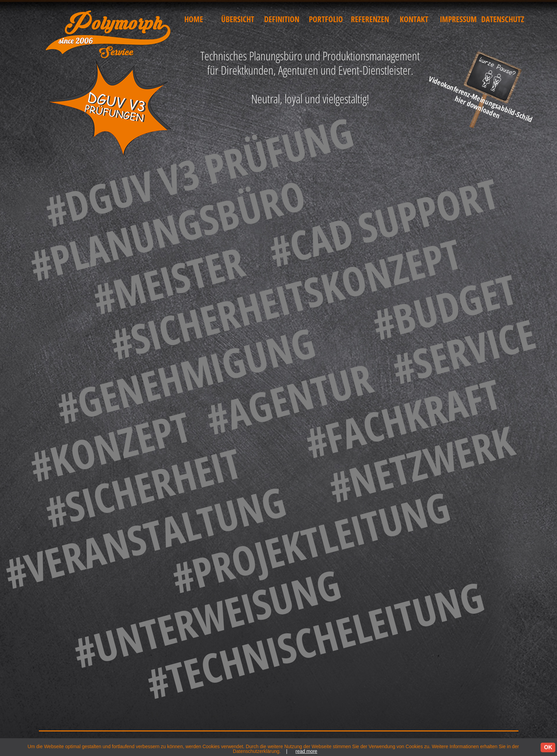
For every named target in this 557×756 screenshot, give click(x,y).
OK (548, 747)
